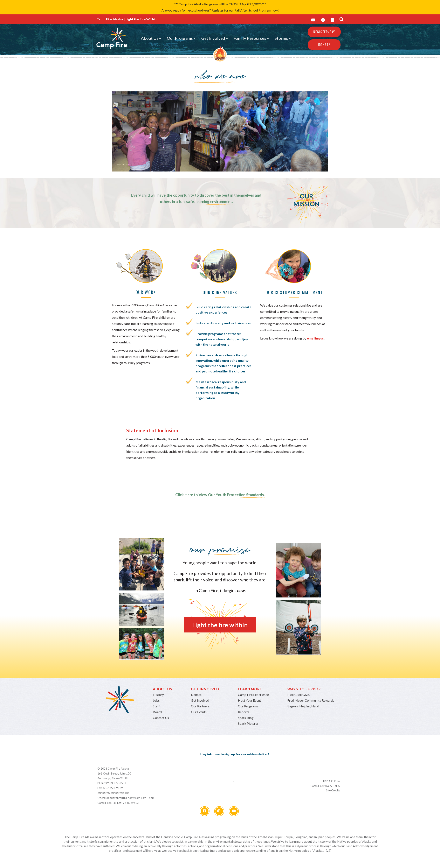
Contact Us (161, 718)
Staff (156, 706)
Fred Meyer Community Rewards (311, 700)
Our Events (199, 712)
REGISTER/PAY (324, 32)
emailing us (315, 338)
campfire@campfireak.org (113, 793)
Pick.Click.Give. (298, 695)
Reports (244, 712)
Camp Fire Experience (253, 695)
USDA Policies (332, 781)
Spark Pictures (248, 723)
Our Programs (181, 38)
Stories (283, 38)
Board (157, 712)
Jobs (156, 700)
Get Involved (215, 38)
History (158, 695)
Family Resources (251, 38)
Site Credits (333, 790)
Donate (324, 45)
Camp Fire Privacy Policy (325, 786)
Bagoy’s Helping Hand (303, 706)
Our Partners (200, 706)
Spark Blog (246, 718)
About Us (151, 38)
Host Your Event (249, 700)
